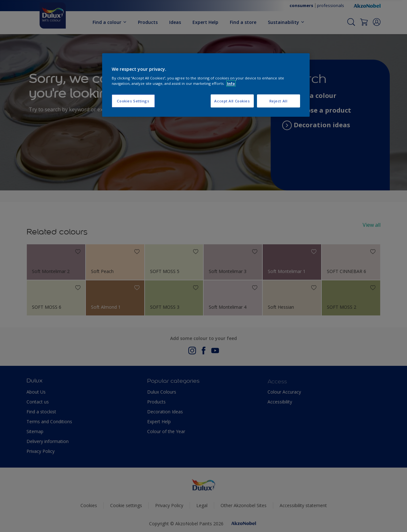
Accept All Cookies (232, 101)
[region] (206, 85)
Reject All (279, 101)
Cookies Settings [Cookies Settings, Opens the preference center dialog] (133, 101)
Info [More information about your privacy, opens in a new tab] (231, 83)
